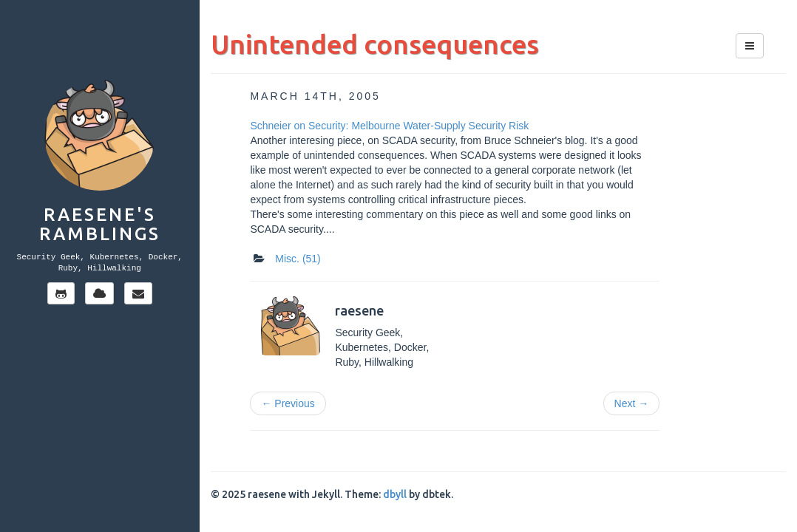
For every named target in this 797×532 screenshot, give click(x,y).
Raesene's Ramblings (100, 224)
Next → (632, 403)
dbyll (395, 494)
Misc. (298, 259)
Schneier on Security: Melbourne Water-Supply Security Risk (389, 126)
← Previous (288, 403)
